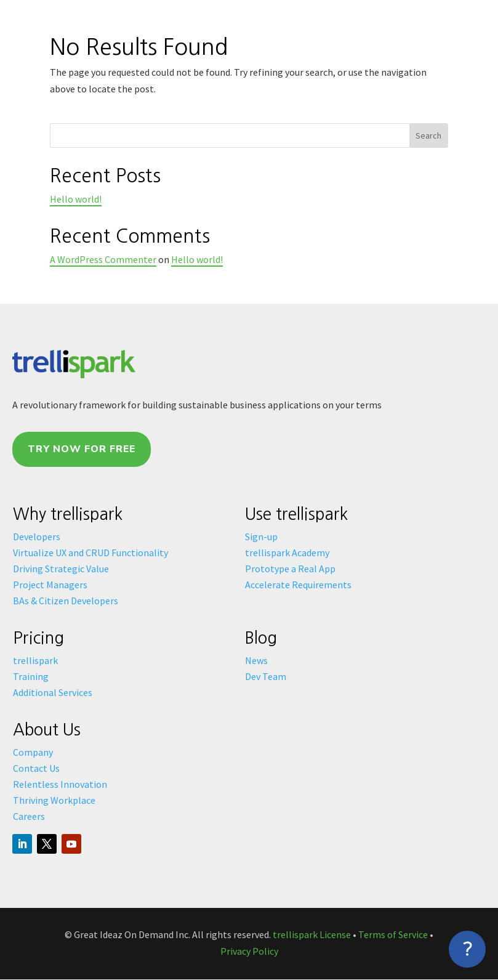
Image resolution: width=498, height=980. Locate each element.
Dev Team (266, 676)
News (256, 660)
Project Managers (50, 585)
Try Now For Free (82, 449)
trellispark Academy (287, 553)
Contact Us (36, 768)
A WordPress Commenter (103, 259)
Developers (37, 537)
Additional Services (53, 692)
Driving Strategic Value (61, 569)
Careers (29, 816)
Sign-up (261, 537)
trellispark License (312, 934)
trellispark (35, 660)
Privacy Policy (249, 951)
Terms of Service (393, 934)
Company (33, 752)
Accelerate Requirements (298, 585)
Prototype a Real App (290, 569)
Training (31, 676)
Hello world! (76, 199)
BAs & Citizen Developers (66, 601)
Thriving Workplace (54, 800)
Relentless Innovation (60, 784)
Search (428, 136)
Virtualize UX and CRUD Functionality (90, 553)
